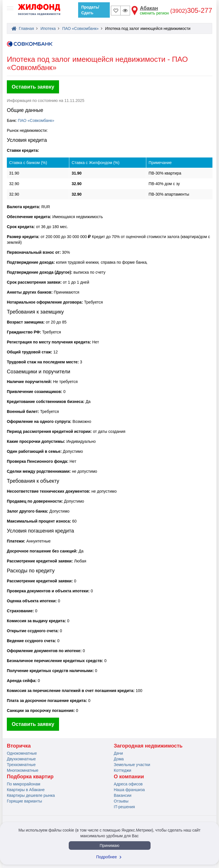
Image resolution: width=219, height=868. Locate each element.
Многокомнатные (23, 770)
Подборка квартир (30, 777)
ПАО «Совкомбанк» (36, 120)
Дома (119, 759)
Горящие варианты (24, 801)
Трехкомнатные (21, 765)
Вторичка (19, 746)
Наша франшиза (129, 790)
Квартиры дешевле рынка (31, 795)
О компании (129, 777)
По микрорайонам (24, 784)
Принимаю (109, 846)
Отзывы (121, 801)
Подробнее (109, 857)
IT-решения (124, 807)
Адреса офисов (128, 784)
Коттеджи (122, 770)
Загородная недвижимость (148, 746)
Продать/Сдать (90, 10)
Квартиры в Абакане (26, 790)
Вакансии (123, 795)
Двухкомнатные (21, 759)
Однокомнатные (22, 753)
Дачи (118, 753)
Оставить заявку (33, 87)
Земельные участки (132, 765)
